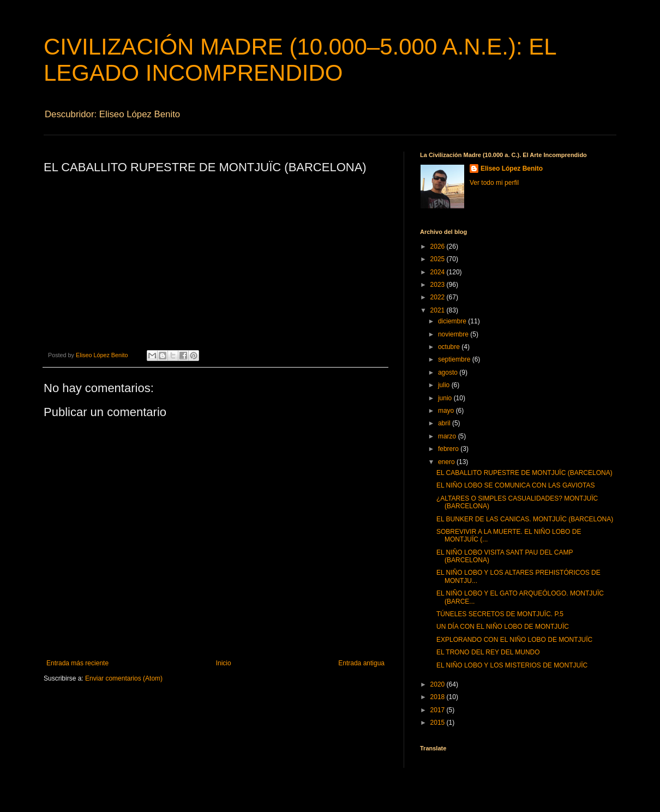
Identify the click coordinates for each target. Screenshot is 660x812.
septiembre (455, 359)
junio (446, 398)
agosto (449, 372)
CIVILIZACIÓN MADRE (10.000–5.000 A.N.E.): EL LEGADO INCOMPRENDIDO (300, 60)
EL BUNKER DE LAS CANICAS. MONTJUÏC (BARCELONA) (525, 519)
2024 (439, 272)
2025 (439, 259)
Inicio (224, 663)
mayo (447, 411)
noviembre (454, 334)
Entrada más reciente (77, 663)
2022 (439, 297)
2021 (439, 310)
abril (445, 423)
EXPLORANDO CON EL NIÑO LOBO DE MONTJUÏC (514, 640)
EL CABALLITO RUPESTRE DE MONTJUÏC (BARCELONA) (524, 473)
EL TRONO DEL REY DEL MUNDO (488, 652)
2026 (439, 246)
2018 (439, 697)
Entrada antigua (361, 663)
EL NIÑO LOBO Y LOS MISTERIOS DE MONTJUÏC (512, 665)
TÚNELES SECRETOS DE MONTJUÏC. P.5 (500, 614)
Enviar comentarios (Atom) (124, 678)
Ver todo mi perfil (494, 183)
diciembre (453, 321)
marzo (448, 436)
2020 (439, 684)
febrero (449, 449)
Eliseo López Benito (512, 169)
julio (445, 385)
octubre (450, 347)
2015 (439, 723)
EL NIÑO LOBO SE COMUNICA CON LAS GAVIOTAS (516, 485)
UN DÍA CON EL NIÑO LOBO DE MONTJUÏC (503, 627)
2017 (439, 710)
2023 (439, 285)
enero (447, 462)
